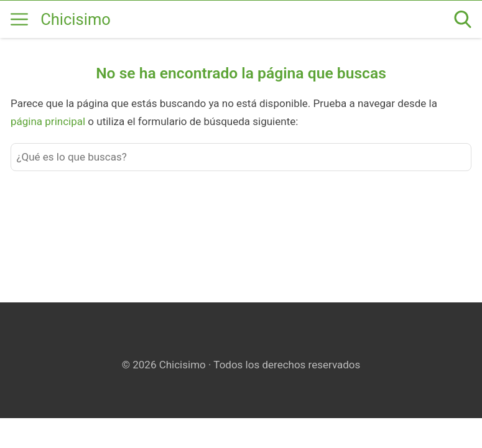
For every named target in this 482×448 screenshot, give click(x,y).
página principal (49, 121)
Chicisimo (76, 19)
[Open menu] (19, 19)
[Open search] (463, 19)
